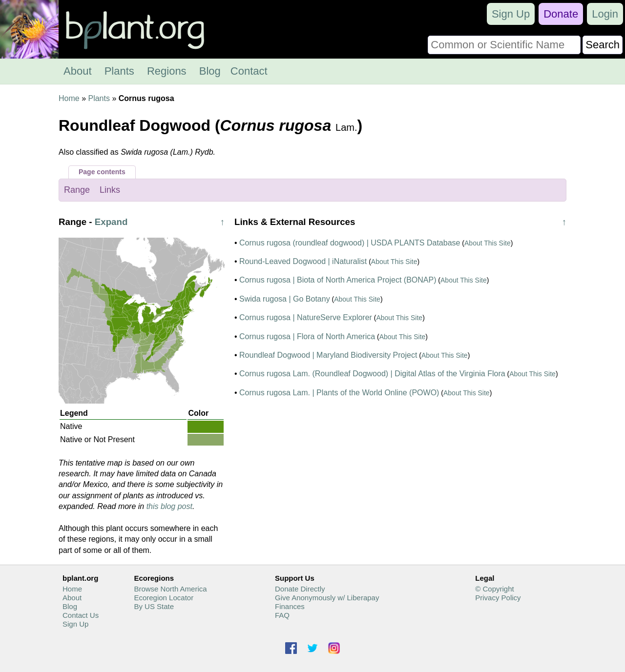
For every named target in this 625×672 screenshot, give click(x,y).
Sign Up (511, 14)
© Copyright (494, 589)
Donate (561, 14)
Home (69, 98)
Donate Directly (300, 589)
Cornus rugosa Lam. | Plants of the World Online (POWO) (339, 393)
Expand (111, 222)
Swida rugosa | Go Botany (285, 299)
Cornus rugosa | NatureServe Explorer (306, 317)
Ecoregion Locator (164, 598)
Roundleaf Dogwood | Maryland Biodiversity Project (328, 355)
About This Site (488, 243)
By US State (154, 606)
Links (110, 190)
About (78, 71)
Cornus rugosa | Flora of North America (307, 336)
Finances (290, 606)
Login (605, 14)
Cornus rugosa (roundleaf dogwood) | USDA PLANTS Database (350, 243)
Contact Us (81, 615)
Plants (119, 71)
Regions (167, 71)
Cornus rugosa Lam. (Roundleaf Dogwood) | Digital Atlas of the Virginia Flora (372, 374)
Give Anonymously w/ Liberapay (327, 598)
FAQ (282, 615)
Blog (210, 71)
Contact (249, 71)
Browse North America (170, 589)
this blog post (169, 506)
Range (77, 190)
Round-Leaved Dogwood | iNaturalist (303, 261)
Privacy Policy (498, 598)
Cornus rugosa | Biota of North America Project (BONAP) (338, 280)
